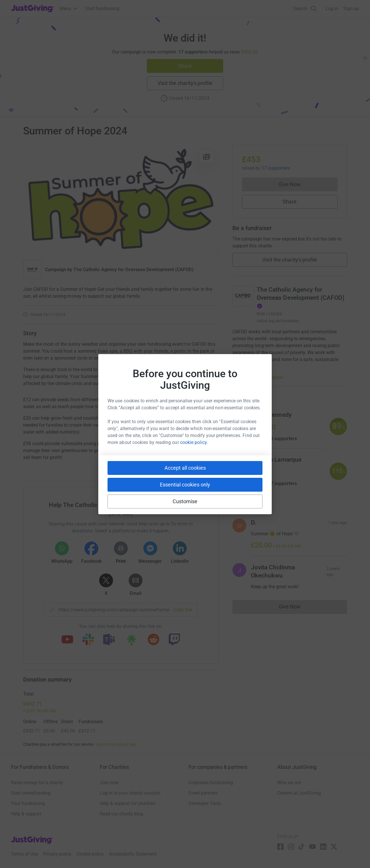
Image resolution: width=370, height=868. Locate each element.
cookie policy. (194, 442)
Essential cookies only (185, 485)
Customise (185, 501)
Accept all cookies (185, 468)
